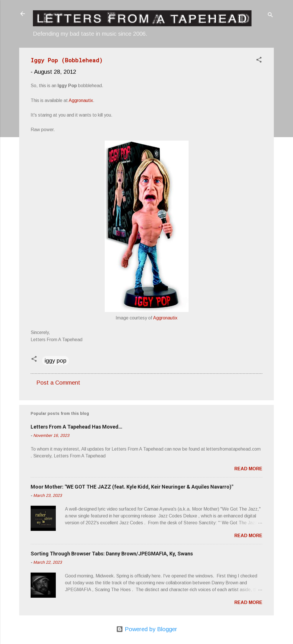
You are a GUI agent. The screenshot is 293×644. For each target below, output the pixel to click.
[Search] (270, 16)
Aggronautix (81, 100)
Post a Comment (58, 383)
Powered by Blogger (147, 629)
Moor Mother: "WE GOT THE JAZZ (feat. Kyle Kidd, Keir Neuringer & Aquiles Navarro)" (132, 487)
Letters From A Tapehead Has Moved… (77, 427)
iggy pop (56, 361)
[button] (259, 60)
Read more (248, 469)
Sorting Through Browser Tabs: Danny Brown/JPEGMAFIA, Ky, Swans (112, 554)
